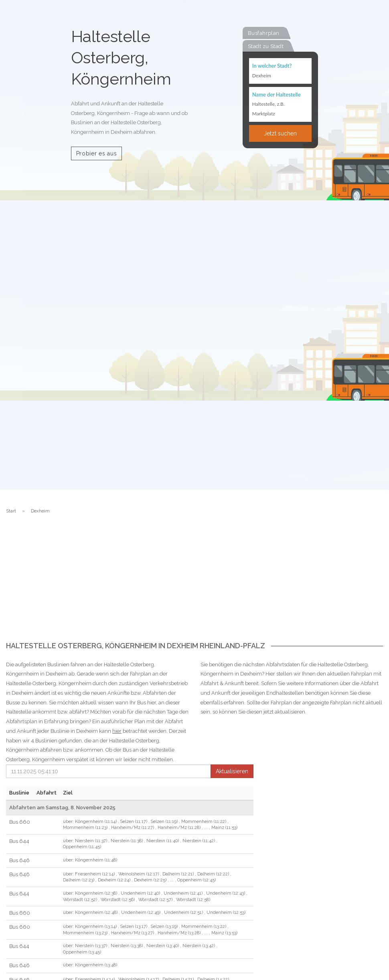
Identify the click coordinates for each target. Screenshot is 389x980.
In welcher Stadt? (272, 66)
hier (117, 731)
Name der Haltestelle (277, 95)
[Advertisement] (194, 582)
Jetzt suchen (280, 133)
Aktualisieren (232, 771)
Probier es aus (97, 153)
